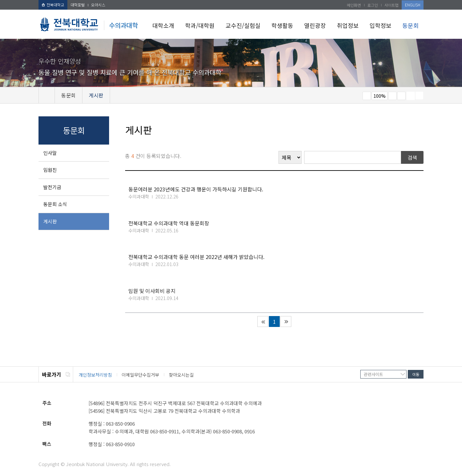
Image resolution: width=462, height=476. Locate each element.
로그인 (373, 5)
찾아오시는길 (181, 375)
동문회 (411, 25)
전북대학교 (53, 5)
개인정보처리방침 (95, 375)
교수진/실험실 (243, 25)
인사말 (50, 153)
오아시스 (98, 5)
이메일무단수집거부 (140, 375)
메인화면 (354, 5)
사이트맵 (391, 5)
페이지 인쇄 (411, 96)
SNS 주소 (419, 96)
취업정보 (348, 25)
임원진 (50, 170)
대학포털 (78, 5)
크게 (392, 96)
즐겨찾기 (401, 96)
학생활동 (282, 25)
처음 (263, 322)
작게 (367, 96)
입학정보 (381, 25)
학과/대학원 (200, 25)
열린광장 (315, 25)
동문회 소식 (55, 204)
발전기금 (52, 187)
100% (380, 96)
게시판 (50, 221)
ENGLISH (413, 5)
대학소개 (163, 25)
